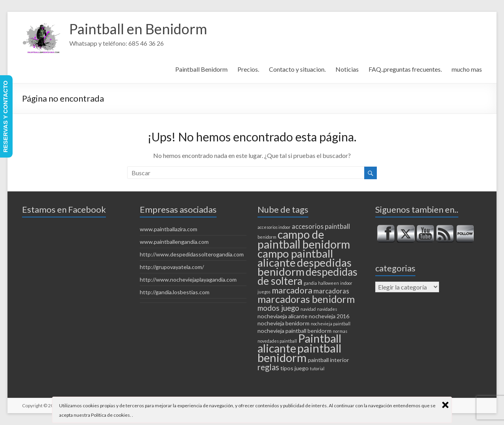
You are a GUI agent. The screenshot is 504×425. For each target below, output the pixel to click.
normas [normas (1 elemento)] (340, 331)
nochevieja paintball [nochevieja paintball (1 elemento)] (331, 324)
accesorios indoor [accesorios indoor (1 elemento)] (274, 227)
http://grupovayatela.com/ (172, 267)
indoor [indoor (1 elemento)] (346, 283)
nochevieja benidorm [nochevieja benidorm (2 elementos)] (283, 323)
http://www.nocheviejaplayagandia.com (188, 279)
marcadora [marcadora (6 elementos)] (292, 290)
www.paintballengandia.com (174, 242)
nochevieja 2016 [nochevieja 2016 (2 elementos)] (329, 316)
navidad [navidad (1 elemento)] (308, 309)
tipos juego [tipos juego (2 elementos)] (295, 368)
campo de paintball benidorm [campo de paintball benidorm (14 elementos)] (304, 239)
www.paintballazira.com (169, 229)
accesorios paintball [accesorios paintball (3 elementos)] (321, 226)
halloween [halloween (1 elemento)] (329, 283)
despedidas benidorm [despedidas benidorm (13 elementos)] (305, 267)
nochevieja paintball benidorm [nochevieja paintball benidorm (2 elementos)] (295, 331)
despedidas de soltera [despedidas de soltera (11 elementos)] (308, 276)
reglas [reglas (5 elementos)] (268, 367)
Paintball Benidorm (201, 69)
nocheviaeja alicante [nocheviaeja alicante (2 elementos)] (283, 316)
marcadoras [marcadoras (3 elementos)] (331, 291)
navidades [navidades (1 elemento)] (327, 309)
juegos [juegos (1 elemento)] (264, 292)
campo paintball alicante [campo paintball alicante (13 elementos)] (295, 258)
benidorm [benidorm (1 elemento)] (267, 237)
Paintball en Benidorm (138, 29)
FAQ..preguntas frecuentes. (405, 69)
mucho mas (467, 69)
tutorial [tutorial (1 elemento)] (317, 368)
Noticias (347, 69)
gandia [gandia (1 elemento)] (310, 283)
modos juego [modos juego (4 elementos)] (278, 308)
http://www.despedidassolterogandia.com (192, 254)
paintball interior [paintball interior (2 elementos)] (329, 360)
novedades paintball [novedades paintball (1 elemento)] (277, 341)
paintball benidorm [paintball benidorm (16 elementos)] (299, 353)
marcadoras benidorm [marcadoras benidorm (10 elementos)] (306, 299)
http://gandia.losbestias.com (175, 292)
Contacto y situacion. (297, 69)
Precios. (248, 69)
